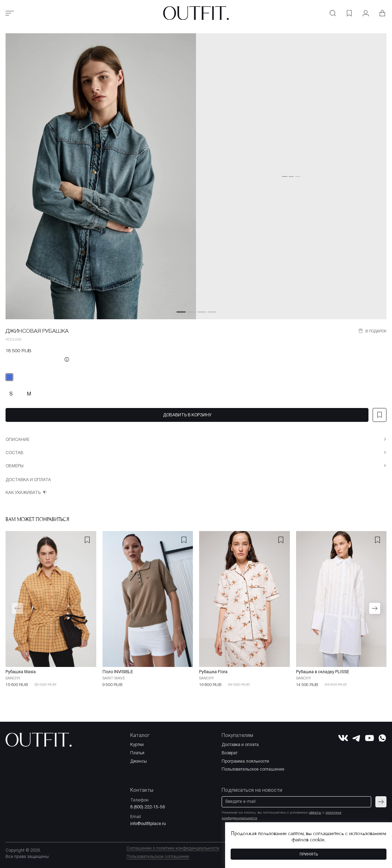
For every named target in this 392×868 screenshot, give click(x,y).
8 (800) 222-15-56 (148, 807)
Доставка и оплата (28, 480)
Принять (309, 854)
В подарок (375, 331)
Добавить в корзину (187, 415)
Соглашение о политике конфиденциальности (173, 848)
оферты (315, 813)
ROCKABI (14, 340)
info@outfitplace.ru (148, 824)
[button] (181, 312)
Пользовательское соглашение (158, 857)
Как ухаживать (24, 493)
